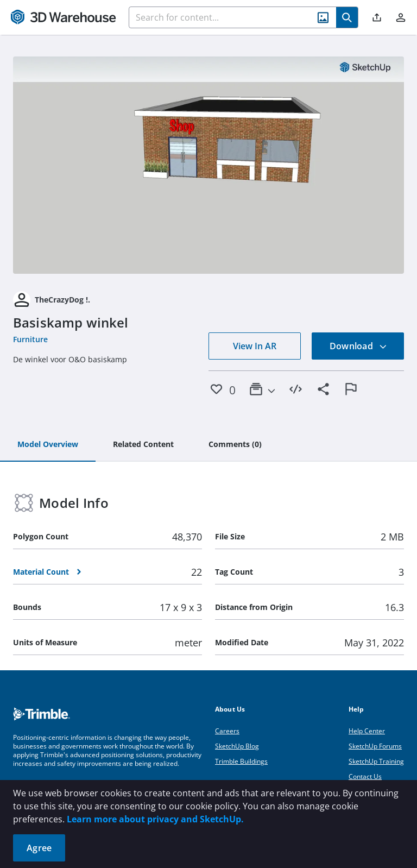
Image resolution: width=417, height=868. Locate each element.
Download (358, 346)
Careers (227, 731)
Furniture (30, 339)
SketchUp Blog (237, 746)
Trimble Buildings (241, 761)
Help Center (367, 731)
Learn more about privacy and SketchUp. (155, 819)
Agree (39, 848)
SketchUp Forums (375, 746)
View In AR (255, 346)
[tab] (48, 445)
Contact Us (365, 776)
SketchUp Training (376, 761)
